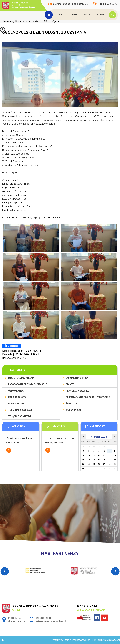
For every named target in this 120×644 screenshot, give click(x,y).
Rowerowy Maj (17, 404)
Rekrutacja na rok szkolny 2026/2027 (88, 397)
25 (94, 464)
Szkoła (60, 15)
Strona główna (49, 15)
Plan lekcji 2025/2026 (78, 391)
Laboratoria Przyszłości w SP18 (28, 384)
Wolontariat (74, 410)
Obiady (70, 384)
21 (110, 460)
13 (104, 455)
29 (115, 464)
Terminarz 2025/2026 (20, 410)
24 (89, 464)
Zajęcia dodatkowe (20, 416)
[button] (3, 640)
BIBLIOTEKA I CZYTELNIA (21, 378)
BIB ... (45, 21)
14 (110, 455)
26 (99, 464)
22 (115, 460)
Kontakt (101, 15)
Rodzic (87, 15)
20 (104, 460)
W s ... (36, 21)
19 (99, 460)
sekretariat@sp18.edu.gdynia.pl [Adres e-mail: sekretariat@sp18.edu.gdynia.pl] (51, 621)
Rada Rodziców (17, 397)
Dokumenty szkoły (77, 378)
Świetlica (72, 404)
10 (89, 455)
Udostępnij (11, 346)
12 (99, 455)
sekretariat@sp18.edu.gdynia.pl (68, 4)
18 (94, 460)
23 (83, 464)
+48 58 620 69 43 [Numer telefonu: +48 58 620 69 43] (43, 618)
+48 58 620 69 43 (105, 4)
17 (89, 460)
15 (115, 455)
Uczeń (73, 15)
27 (104, 464)
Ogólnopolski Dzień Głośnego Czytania (44, 32)
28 (110, 464)
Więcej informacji (9, 450)
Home (18, 21)
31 (89, 469)
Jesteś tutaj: (9, 21)
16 (83, 460)
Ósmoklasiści (16, 391)
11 (94, 455)
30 (83, 469)
